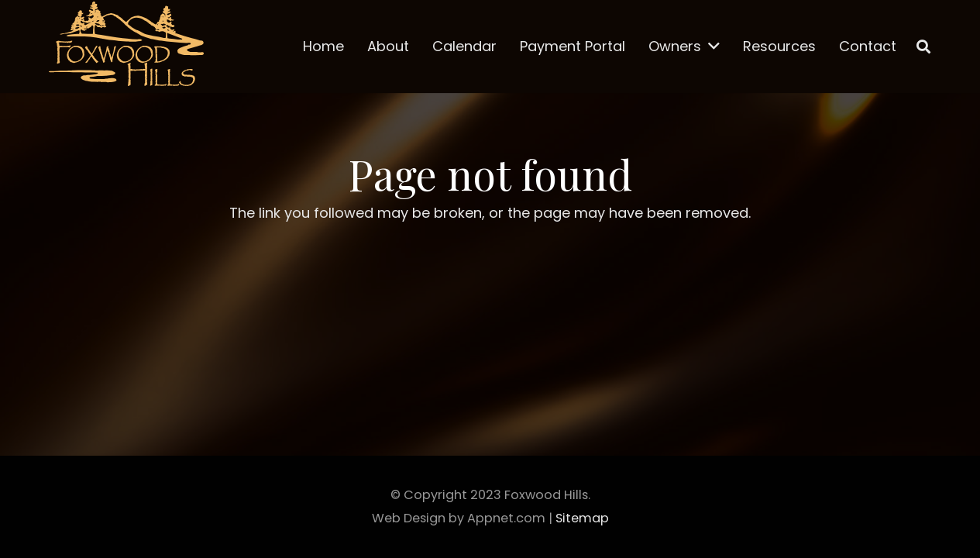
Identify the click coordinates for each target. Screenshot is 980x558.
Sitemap (582, 518)
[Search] (923, 46)
